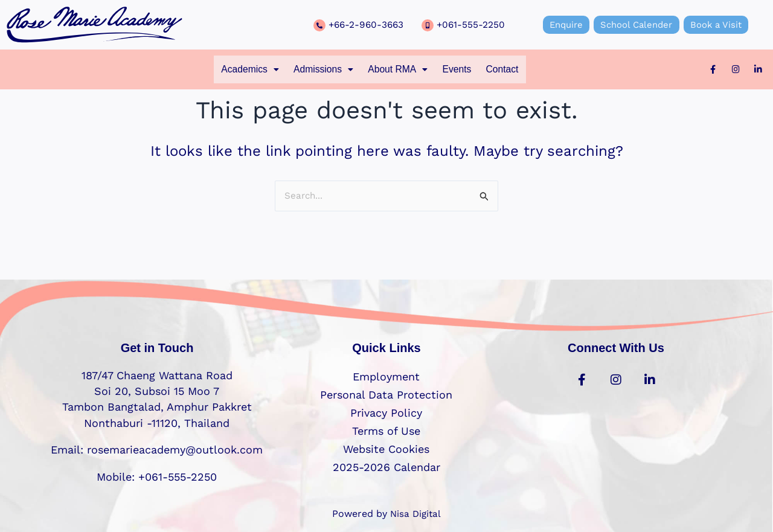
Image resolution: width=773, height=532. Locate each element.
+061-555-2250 (471, 24)
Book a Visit (722, 24)
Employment (386, 377)
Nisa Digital (415, 514)
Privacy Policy (386, 413)
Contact (522, 70)
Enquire (560, 24)
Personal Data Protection (386, 395)
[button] (231, 70)
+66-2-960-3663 (368, 24)
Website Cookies (386, 449)
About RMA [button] (400, 70)
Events (468, 70)
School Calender (637, 24)
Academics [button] (231, 70)
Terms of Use (386, 431)
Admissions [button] (315, 70)
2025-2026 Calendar (386, 467)
